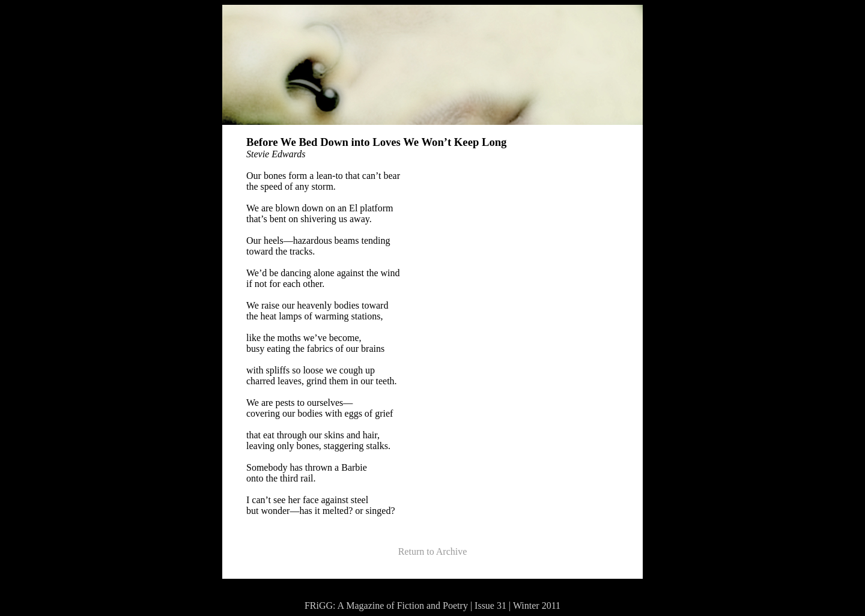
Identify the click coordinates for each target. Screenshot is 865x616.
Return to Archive (433, 551)
